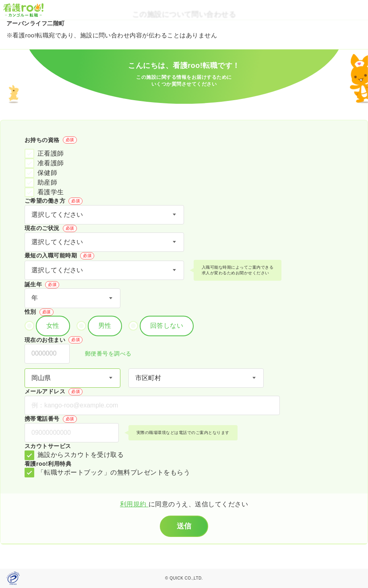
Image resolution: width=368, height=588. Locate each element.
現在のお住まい (54, 340)
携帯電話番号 (51, 419)
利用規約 (134, 504)
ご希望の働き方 (54, 201)
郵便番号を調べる (104, 354)
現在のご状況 (51, 228)
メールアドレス (54, 392)
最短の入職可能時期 (59, 256)
